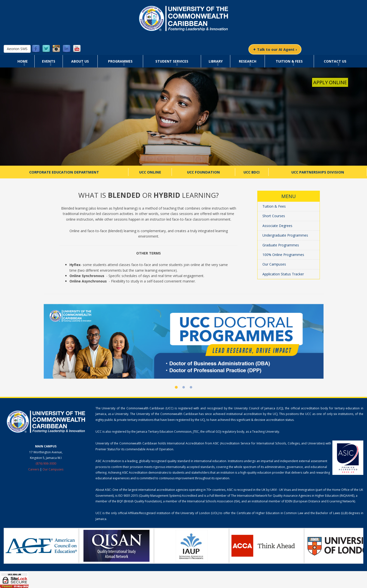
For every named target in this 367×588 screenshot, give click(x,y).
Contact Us (335, 61)
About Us (80, 61)
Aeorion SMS (17, 49)
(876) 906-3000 (46, 463)
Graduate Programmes (281, 245)
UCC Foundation (204, 172)
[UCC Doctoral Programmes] (184, 341)
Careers (34, 469)
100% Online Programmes (283, 255)
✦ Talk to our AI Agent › (275, 49)
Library (216, 61)
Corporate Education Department (64, 172)
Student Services (172, 61)
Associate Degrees (277, 226)
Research (248, 61)
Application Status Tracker (283, 274)
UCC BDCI (252, 172)
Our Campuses (274, 264)
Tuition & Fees (289, 61)
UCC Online (150, 172)
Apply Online (330, 82)
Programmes (120, 61)
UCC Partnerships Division (318, 172)
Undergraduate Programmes (285, 235)
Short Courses (274, 216)
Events (49, 61)
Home (23, 61)
